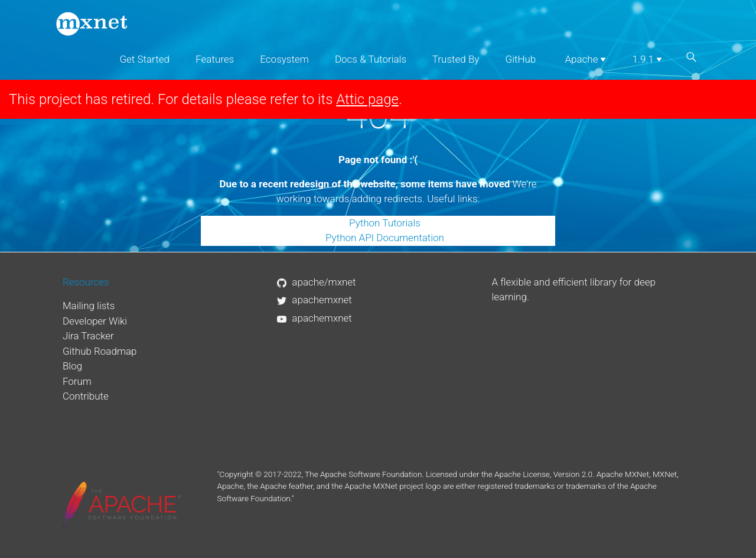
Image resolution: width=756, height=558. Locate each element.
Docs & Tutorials (371, 59)
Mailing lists (89, 306)
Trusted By (456, 59)
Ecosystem (284, 59)
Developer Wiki (95, 321)
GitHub (521, 59)
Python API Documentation (385, 238)
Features (215, 59)
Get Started (144, 59)
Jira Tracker (88, 336)
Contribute (86, 396)
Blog (72, 366)
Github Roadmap (100, 351)
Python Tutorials (385, 223)
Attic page (367, 99)
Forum (77, 381)
